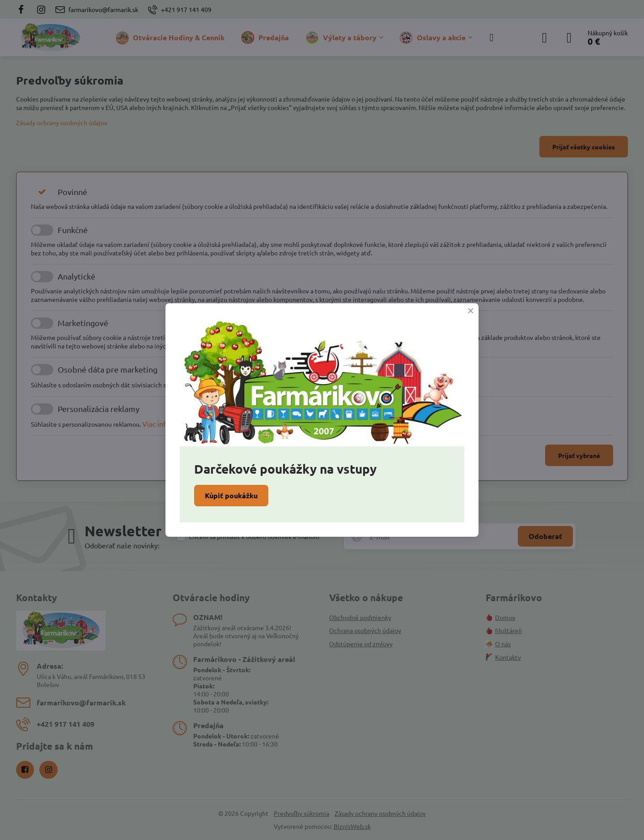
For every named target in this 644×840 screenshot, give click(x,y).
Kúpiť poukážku (231, 495)
